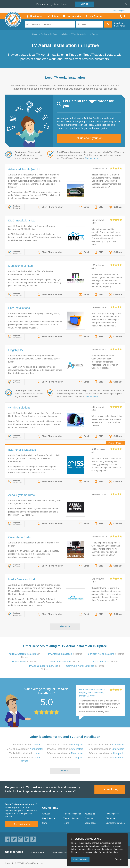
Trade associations (72, 814)
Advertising (90, 814)
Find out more (91, 158)
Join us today (110, 789)
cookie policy (92, 852)
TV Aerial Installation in (24, 745)
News (45, 823)
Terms (66, 823)
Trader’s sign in (118, 11)
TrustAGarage (37, 852)
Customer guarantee (115, 823)
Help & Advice (49, 818)
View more (65, 626)
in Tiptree (65, 654)
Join (85, 4)
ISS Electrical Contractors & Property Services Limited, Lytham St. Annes (92, 693)
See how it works (22, 824)
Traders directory (71, 818)
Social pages (91, 823)
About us (46, 814)
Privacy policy (112, 814)
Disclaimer (111, 818)
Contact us (90, 818)
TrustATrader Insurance (62, 852)
